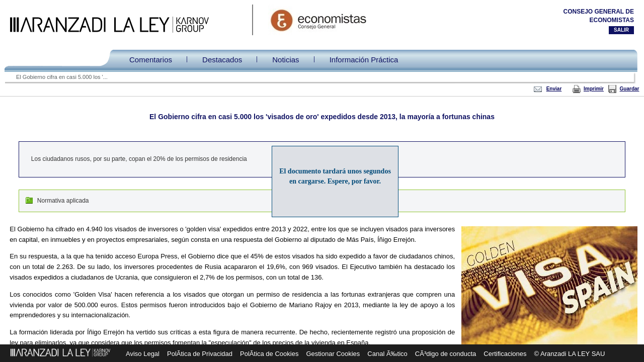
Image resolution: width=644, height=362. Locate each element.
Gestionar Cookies (333, 354)
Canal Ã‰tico (387, 354)
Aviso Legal (143, 354)
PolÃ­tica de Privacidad (200, 354)
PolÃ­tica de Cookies (269, 354)
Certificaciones (505, 354)
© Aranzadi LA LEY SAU (570, 354)
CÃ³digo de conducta (446, 354)
